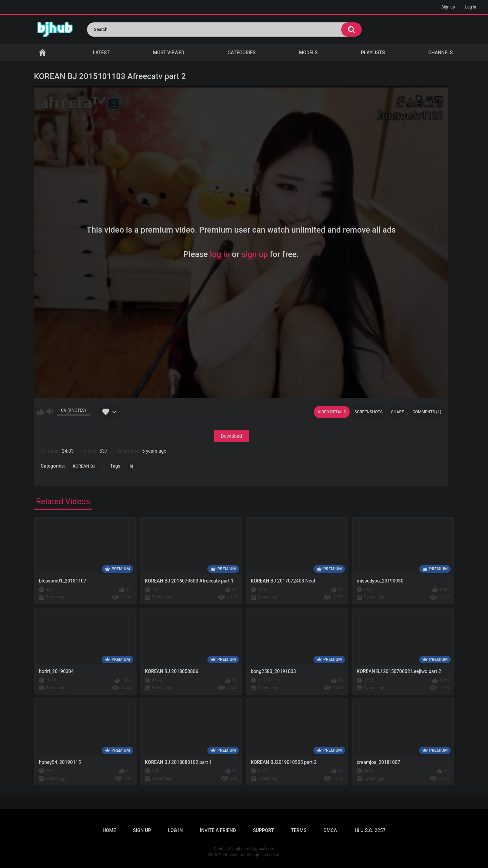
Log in (471, 7)
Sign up (448, 7)
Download (231, 436)
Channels (441, 53)
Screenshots (369, 412)
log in (220, 254)
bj (131, 466)
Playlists (373, 53)
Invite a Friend (218, 830)
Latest (101, 53)
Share (398, 412)
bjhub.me (237, 855)
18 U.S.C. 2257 (370, 830)
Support (263, 830)
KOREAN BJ (84, 466)
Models (308, 53)
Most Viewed (169, 53)
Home (42, 53)
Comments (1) (427, 412)
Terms (299, 830)
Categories (242, 53)
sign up (255, 254)
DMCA (330, 830)
